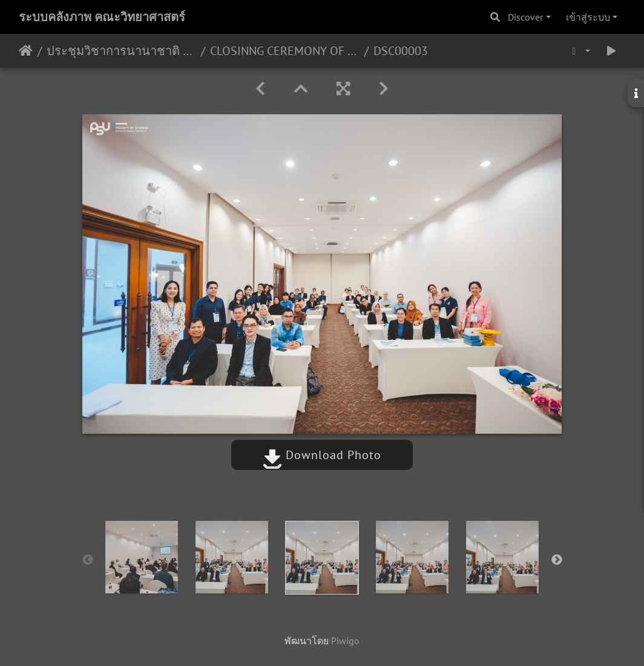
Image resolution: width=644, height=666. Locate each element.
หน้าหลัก (26, 51)
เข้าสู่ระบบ (588, 17)
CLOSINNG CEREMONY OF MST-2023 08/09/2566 (285, 51)
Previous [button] (88, 560)
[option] (142, 557)
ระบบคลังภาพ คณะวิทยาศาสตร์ (102, 17)
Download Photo (322, 455)
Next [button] (557, 560)
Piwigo (345, 641)
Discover (525, 17)
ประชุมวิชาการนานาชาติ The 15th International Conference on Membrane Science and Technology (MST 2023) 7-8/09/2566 (121, 51)
